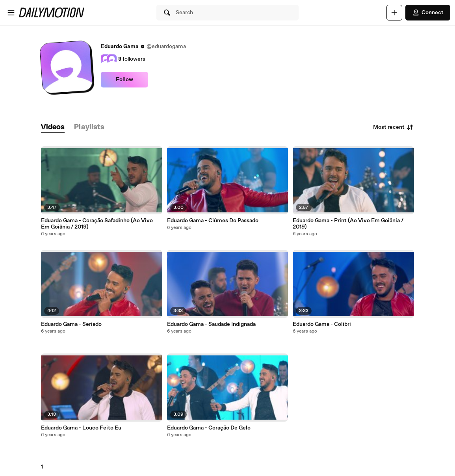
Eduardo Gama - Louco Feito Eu (81, 428)
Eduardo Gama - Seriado (71, 324)
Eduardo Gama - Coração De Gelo (209, 428)
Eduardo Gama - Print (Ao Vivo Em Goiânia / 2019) (348, 224)
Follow (124, 80)
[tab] (53, 127)
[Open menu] (11, 13)
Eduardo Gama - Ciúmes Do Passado (213, 221)
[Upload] (394, 13)
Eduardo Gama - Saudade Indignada (211, 324)
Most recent (394, 127)
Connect (428, 13)
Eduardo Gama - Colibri (322, 324)
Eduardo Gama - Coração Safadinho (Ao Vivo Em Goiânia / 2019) (97, 224)
